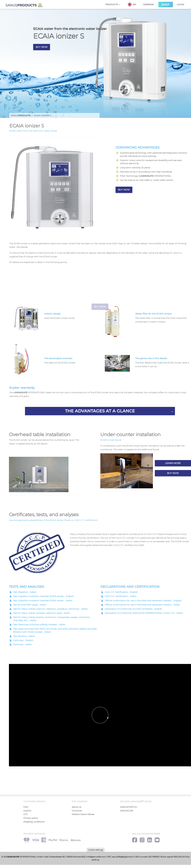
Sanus (21, 115)
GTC (26, 814)
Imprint (27, 811)
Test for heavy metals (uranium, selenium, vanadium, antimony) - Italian (50, 609)
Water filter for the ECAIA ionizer (153, 314)
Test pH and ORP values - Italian (30, 605)
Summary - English (23, 640)
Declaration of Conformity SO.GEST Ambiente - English (133, 609)
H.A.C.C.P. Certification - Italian (121, 596)
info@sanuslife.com (96, 857)
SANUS (24, 5)
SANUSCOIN (127, 811)
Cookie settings (96, 850)
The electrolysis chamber (58, 358)
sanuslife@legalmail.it (123, 857)
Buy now (42, 47)
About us (76, 807)
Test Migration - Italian (25, 592)
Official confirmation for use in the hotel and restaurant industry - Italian (142, 605)
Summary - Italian (22, 644)
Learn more (173, 463)
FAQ (26, 807)
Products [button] (113, 4)
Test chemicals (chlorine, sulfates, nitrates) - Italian (39, 625)
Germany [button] (149, 4)
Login (180, 4)
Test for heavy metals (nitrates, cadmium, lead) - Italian (42, 613)
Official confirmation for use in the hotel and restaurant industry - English (143, 601)
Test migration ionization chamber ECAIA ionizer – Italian (43, 601)
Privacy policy (31, 818)
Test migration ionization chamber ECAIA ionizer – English (43, 596)
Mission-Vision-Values (83, 814)
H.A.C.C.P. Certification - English (121, 592)
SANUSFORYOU (129, 807)
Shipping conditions (34, 822)
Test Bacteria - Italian (24, 636)
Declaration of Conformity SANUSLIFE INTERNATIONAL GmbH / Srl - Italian (144, 613)
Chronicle (77, 811)
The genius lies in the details (151, 358)
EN (132, 4)
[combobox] (133, 4)
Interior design (52, 314)
